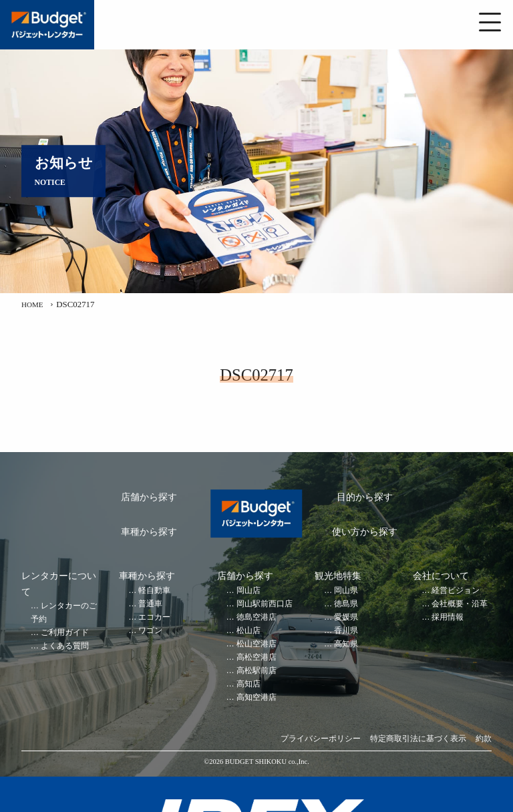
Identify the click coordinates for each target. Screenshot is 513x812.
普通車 (150, 604)
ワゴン (150, 631)
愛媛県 (346, 617)
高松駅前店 (256, 671)
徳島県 (346, 604)
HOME (34, 304)
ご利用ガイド (65, 633)
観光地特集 (338, 576)
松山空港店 (256, 644)
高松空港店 (256, 657)
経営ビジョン (456, 591)
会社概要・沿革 (460, 604)
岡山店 (248, 591)
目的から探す (365, 497)
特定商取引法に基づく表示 (418, 739)
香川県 (346, 631)
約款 (484, 739)
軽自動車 (154, 591)
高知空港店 (256, 697)
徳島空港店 (256, 617)
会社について (441, 576)
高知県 (346, 644)
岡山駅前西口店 (265, 604)
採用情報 (448, 617)
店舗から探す (149, 497)
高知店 (248, 684)
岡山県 (346, 591)
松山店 (248, 631)
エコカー (154, 617)
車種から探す (149, 532)
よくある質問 (65, 646)
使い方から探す (365, 532)
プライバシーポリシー (321, 739)
